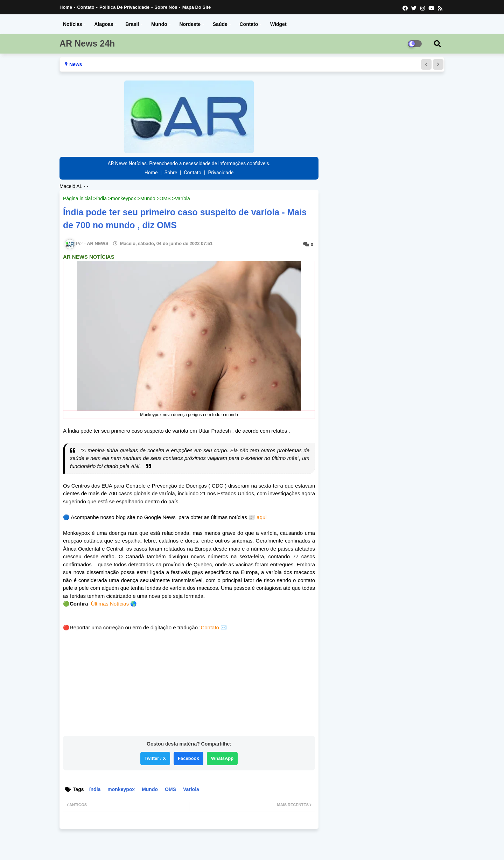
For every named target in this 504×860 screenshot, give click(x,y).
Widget (278, 24)
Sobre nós (166, 7)
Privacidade (221, 173)
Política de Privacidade (124, 7)
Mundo (159, 24)
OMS (165, 198)
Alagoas (104, 24)
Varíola (183, 198)
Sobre (171, 173)
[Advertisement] (189, 686)
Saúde (220, 24)
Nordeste (190, 24)
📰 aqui (257, 517)
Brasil (132, 24)
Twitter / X (155, 758)
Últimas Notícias (110, 604)
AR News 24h (87, 43)
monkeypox (124, 198)
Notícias (72, 24)
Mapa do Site (197, 7)
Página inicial (78, 198)
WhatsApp (222, 758)
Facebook (188, 758)
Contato (86, 7)
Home (66, 7)
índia (101, 198)
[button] (426, 64)
